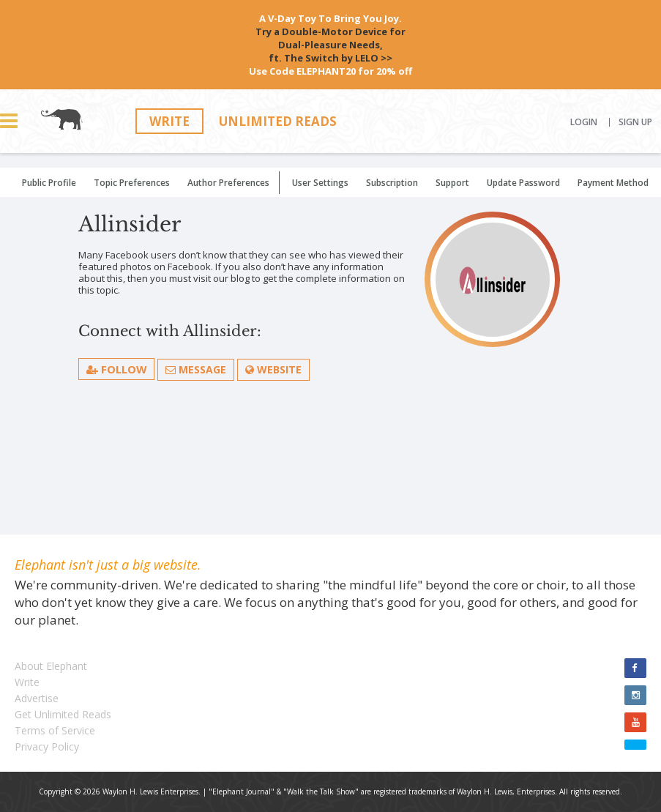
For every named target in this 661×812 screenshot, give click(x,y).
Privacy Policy (47, 746)
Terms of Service (55, 730)
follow (117, 369)
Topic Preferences (132, 183)
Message (197, 369)
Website (274, 369)
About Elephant (51, 666)
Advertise (37, 698)
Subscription (392, 183)
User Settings (320, 183)
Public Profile (49, 183)
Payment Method (613, 183)
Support (452, 183)
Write (169, 121)
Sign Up (635, 122)
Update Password (523, 183)
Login (584, 122)
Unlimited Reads (278, 121)
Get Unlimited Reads (63, 714)
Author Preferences (228, 183)
